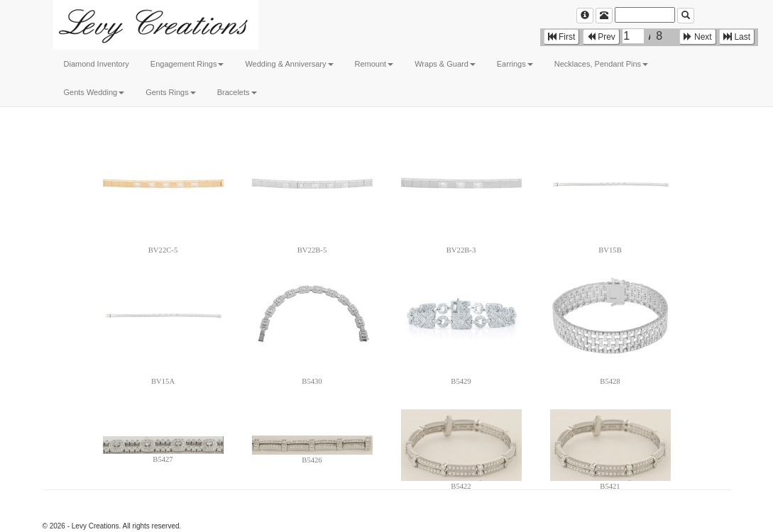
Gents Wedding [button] (94, 92)
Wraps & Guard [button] (445, 64)
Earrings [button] (515, 64)
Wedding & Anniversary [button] (289, 64)
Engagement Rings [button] (187, 64)
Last (737, 37)
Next (698, 37)
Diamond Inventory (97, 64)
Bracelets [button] (237, 92)
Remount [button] (374, 64)
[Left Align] (585, 16)
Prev (601, 37)
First (562, 37)
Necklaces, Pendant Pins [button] (601, 64)
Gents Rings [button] (171, 92)
